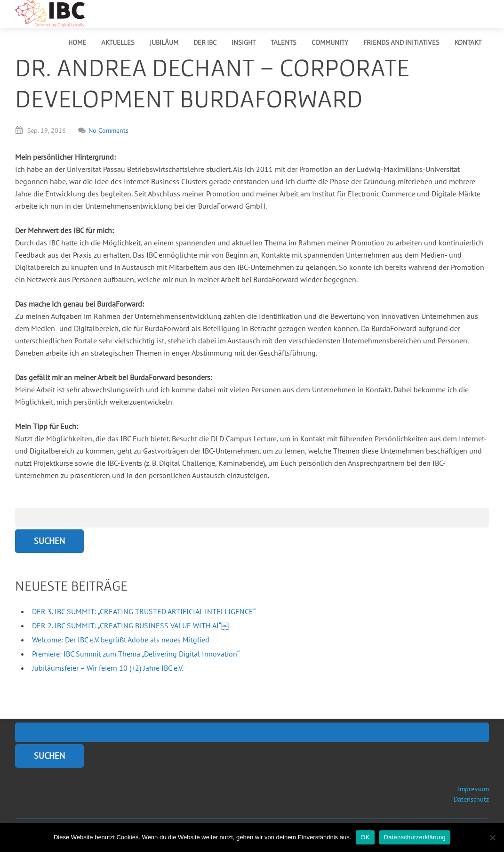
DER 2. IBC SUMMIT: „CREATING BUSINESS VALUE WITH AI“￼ (130, 625)
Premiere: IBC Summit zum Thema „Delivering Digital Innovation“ (136, 654)
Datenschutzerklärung (415, 837)
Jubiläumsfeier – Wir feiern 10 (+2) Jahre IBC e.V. (108, 668)
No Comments (103, 130)
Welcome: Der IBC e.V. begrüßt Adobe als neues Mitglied (121, 640)
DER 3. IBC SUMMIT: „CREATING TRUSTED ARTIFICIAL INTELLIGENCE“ (144, 611)
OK (365, 837)
